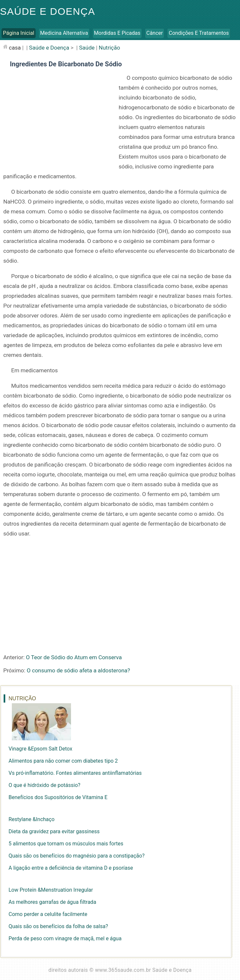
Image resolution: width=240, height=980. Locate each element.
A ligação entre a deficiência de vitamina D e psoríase (71, 868)
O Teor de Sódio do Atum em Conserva (74, 657)
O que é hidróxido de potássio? (44, 785)
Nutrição (109, 48)
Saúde (87, 48)
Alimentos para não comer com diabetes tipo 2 (63, 761)
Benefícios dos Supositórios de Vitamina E (58, 797)
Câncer (155, 33)
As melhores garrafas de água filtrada (52, 902)
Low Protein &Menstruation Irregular (51, 890)
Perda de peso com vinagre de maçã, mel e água (65, 938)
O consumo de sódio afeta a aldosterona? (78, 670)
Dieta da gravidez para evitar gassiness (54, 831)
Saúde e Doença (48, 11)
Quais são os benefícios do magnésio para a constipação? (77, 856)
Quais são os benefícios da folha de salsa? (58, 926)
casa (15, 48)
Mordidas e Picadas (117, 33)
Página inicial (19, 33)
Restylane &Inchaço (32, 819)
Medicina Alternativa (64, 33)
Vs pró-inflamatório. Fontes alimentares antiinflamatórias (75, 773)
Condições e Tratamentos (199, 33)
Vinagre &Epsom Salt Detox (40, 749)
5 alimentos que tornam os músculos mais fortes (66, 844)
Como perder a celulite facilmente (48, 914)
